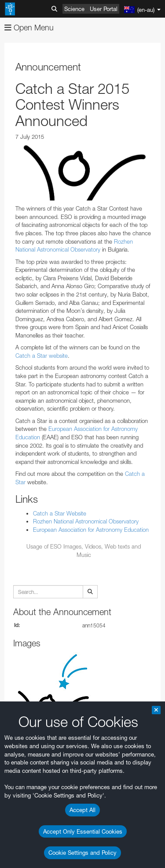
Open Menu (29, 28)
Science (74, 9)
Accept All (82, 810)
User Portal (104, 9)
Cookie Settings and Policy (82, 853)
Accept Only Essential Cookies (83, 831)
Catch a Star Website (60, 513)
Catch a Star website (42, 356)
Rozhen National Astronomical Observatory (86, 521)
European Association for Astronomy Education (91, 530)
